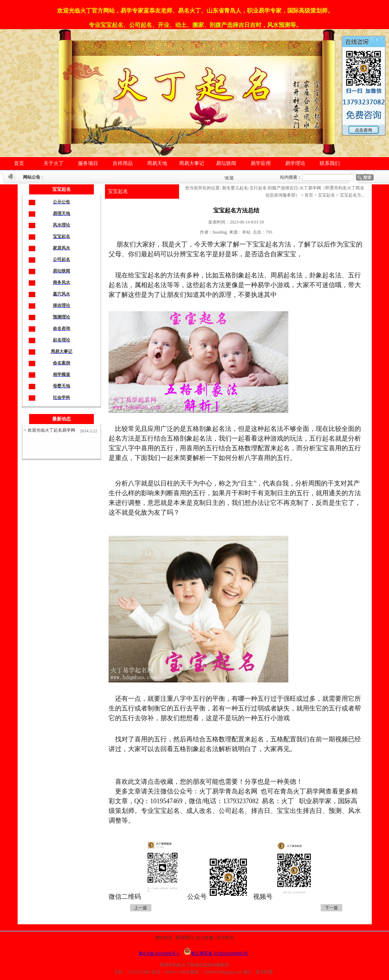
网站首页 (164, 938)
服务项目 (88, 163)
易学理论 (295, 163)
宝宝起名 (118, 191)
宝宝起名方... (352, 195)
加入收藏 (205, 938)
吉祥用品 (123, 163)
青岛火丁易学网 (303, 791)
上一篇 (141, 908)
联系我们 (330, 163)
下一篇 (331, 908)
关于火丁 (54, 163)
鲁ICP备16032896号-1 (159, 953)
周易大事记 (192, 163)
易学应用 (261, 163)
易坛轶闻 (226, 163)
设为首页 (225, 938)
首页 (19, 163)
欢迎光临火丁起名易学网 (51, 430)
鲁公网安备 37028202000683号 (216, 953)
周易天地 (157, 163)
